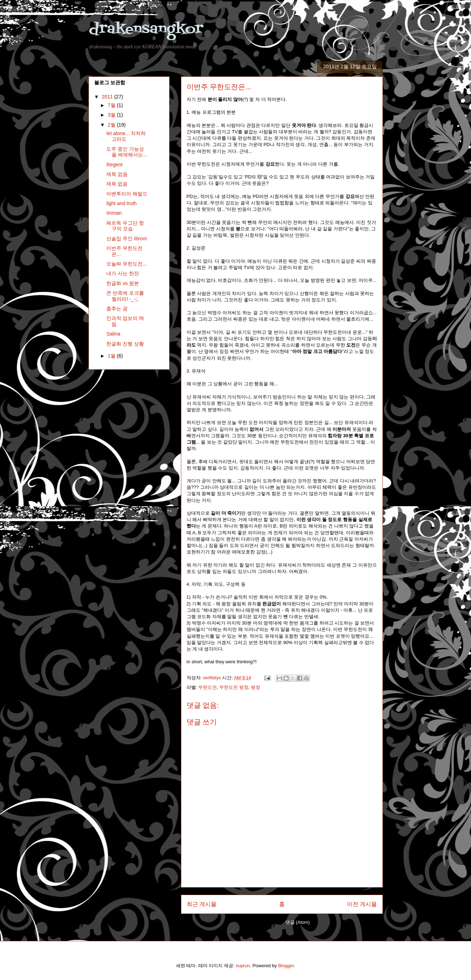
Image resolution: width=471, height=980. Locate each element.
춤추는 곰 (117, 309)
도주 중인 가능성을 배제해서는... (127, 152)
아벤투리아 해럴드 (127, 194)
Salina (113, 334)
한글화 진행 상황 (125, 344)
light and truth (121, 203)
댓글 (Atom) (298, 922)
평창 (256, 687)
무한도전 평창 (234, 687)
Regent (114, 165)
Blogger (286, 966)
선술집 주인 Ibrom (127, 239)
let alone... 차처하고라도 (126, 136)
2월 (112, 125)
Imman (114, 213)
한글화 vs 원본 (123, 283)
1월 (112, 356)
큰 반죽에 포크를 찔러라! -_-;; (125, 296)
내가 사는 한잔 (123, 273)
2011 (108, 97)
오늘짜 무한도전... (127, 264)
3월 (112, 115)
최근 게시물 (202, 904)
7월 (112, 105)
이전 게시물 (362, 904)
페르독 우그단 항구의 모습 (125, 226)
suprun (243, 966)
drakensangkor (146, 29)
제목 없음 (117, 174)
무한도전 (208, 687)
